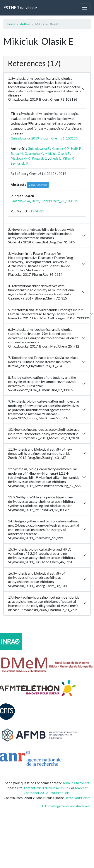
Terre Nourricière (78, 798)
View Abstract (38, 185)
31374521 (36, 211)
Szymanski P (20, 163)
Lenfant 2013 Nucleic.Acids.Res (47, 788)
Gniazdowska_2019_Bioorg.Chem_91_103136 (44, 138)
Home (11, 24)
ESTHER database (20, 8)
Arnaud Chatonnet (76, 783)
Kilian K (68, 158)
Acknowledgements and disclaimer (66, 806)
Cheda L (55, 158)
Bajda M (17, 153)
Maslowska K (20, 158)
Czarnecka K (34, 153)
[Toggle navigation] (85, 8)
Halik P (76, 148)
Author (25, 24)
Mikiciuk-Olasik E (57, 153)
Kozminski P (60, 148)
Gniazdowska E (39, 148)
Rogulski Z (40, 158)
